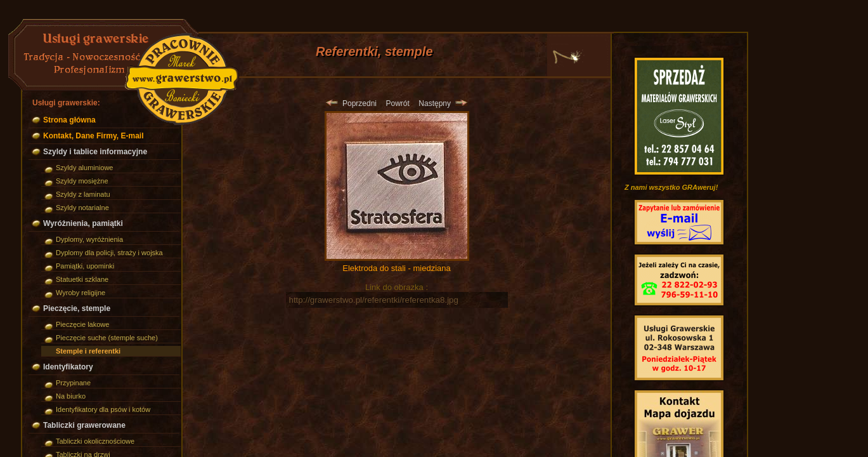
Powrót (397, 103)
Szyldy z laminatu (83, 194)
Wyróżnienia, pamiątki (83, 223)
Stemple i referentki (88, 351)
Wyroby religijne (81, 293)
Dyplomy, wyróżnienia (89, 239)
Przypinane (73, 383)
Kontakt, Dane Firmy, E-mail (93, 136)
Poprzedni (351, 103)
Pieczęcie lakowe (82, 324)
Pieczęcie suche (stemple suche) (107, 338)
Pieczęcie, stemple (77, 308)
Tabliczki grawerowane (84, 425)
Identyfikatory (68, 367)
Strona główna (69, 120)
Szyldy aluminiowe (84, 168)
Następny (443, 103)
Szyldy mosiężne (82, 181)
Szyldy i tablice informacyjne (95, 152)
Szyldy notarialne (82, 208)
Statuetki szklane (82, 279)
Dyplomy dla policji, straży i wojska (109, 253)
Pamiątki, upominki (85, 266)
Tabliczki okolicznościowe (95, 441)
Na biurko (71, 396)
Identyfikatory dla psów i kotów (103, 409)
